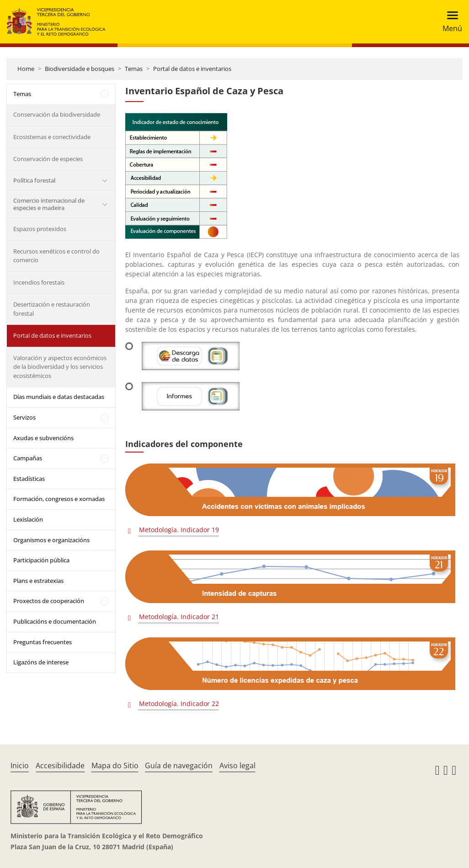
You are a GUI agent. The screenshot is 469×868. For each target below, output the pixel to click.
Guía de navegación (179, 766)
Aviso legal (237, 766)
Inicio (20, 766)
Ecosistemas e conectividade (52, 137)
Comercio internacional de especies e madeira (49, 204)
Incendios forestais (39, 282)
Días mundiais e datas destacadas (59, 397)
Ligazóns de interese (41, 662)
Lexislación (28, 519)
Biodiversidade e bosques (80, 69)
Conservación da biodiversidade (57, 114)
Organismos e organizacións (51, 540)
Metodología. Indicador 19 (179, 530)
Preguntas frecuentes (43, 642)
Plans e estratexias (38, 581)
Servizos (24, 417)
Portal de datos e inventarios (192, 69)
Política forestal (34, 180)
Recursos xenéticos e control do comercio (56, 256)
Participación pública (41, 560)
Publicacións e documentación (55, 621)
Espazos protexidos (40, 229)
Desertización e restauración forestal (52, 309)
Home (26, 69)
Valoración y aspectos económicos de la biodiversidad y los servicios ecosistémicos (60, 367)
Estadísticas (29, 479)
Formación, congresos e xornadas (59, 499)
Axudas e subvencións (43, 438)
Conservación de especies (48, 159)
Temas (134, 69)
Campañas (28, 458)
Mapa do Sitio (115, 766)
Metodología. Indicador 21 (179, 617)
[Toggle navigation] (450, 22)
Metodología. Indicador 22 (179, 704)
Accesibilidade (60, 766)
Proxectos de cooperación (49, 601)
